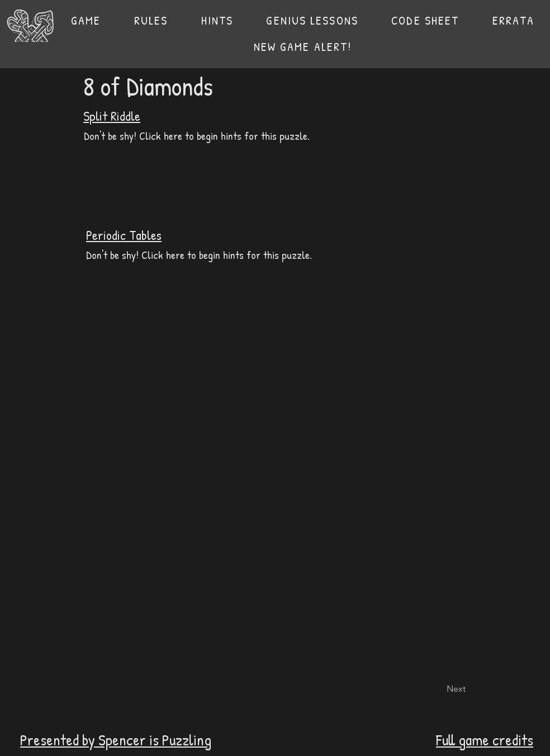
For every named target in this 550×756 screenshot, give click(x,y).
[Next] (438, 689)
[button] (151, 20)
